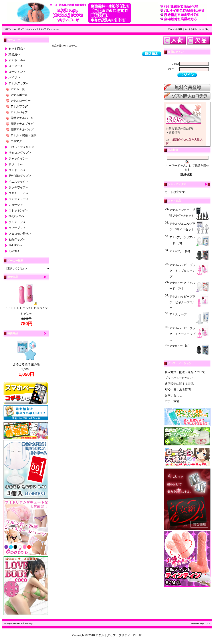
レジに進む (204, 29)
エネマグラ (18, 141)
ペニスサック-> (18, 182)
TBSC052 (55, 29)
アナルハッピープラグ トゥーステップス (182, 334)
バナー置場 (172, 401)
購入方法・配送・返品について (185, 372)
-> (18, 83)
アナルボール (19, 95)
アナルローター (21, 101)
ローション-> (17, 72)
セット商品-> (17, 49)
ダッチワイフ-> (18, 187)
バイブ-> (14, 77)
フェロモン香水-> (20, 234)
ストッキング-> (18, 210)
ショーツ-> (16, 205)
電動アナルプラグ (22, 124)
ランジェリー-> (18, 199)
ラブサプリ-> (17, 228)
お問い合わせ (173, 395)
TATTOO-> (15, 245)
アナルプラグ (42, 29)
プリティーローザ (12, 29)
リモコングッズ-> (20, 153)
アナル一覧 (18, 89)
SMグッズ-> (16, 216)
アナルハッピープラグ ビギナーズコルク (182, 302)
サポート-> (16, 164)
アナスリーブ (178, 314)
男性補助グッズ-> (20, 176)
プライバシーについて (179, 378)
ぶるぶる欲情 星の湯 (27, 364)
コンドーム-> (17, 170)
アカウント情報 (175, 29)
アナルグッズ (28, 29)
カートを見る (191, 29)
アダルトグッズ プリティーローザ (119, 635)
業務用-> (14, 54)
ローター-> (16, 66)
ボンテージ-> (17, 222)
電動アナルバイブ (22, 130)
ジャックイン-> (18, 158)
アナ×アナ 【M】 (180, 251)
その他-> (14, 251)
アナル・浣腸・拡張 (23, 135)
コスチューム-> (18, 193)
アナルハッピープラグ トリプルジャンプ (182, 271)
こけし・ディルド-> (21, 147)
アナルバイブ (19, 112)
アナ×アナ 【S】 (180, 346)
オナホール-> (17, 60)
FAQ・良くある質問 (178, 389)
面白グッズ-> (17, 239)
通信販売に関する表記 (179, 384)
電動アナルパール (22, 118)
